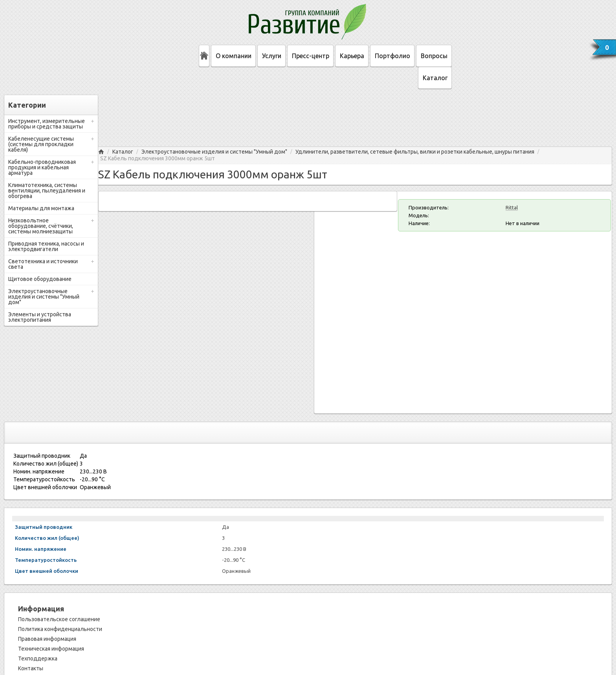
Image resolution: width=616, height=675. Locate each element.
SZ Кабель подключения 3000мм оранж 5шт (158, 159)
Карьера (352, 56)
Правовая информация (47, 639)
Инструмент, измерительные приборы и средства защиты (47, 124)
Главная (101, 152)
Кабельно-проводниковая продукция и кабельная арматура (42, 167)
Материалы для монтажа (41, 208)
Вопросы (434, 56)
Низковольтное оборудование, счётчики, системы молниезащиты (41, 226)
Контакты (31, 668)
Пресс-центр (311, 56)
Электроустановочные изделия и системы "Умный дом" (44, 297)
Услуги (272, 56)
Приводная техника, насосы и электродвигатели (46, 246)
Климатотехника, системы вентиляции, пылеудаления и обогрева (47, 191)
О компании (234, 56)
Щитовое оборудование (40, 279)
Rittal (512, 207)
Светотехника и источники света (43, 264)
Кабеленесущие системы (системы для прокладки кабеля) (41, 144)
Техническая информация (51, 649)
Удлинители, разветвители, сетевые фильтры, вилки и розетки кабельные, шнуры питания (415, 152)
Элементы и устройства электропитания (40, 317)
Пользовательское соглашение (59, 619)
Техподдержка (38, 658)
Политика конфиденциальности (60, 629)
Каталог (435, 78)
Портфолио (392, 56)
